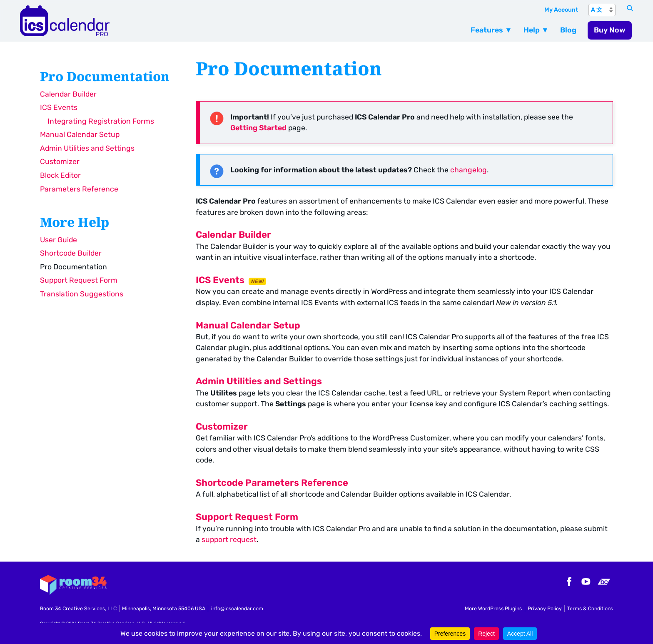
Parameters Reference (79, 189)
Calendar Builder (68, 94)
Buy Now (610, 30)
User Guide (59, 240)
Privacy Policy (545, 608)
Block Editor (60, 175)
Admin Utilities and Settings (87, 148)
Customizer (60, 162)
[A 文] (602, 10)
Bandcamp (604, 582)
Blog (568, 30)
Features (487, 30)
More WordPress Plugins (493, 608)
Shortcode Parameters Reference (272, 483)
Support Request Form (79, 280)
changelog (469, 170)
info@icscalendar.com (237, 608)
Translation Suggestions (82, 294)
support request (229, 540)
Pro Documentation (74, 267)
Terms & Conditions (590, 608)
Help (532, 30)
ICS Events (59, 107)
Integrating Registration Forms (101, 121)
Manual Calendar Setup (80, 134)
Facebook (568, 582)
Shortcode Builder (71, 253)
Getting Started (258, 128)
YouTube (586, 582)
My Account (561, 10)
